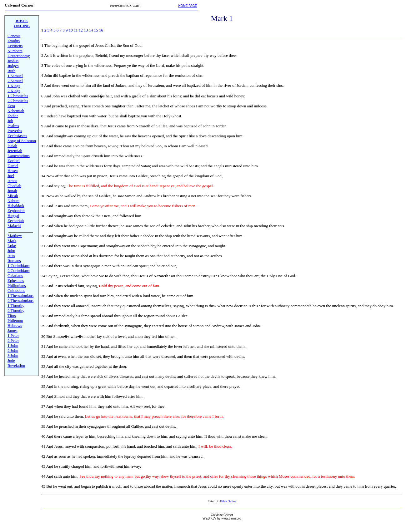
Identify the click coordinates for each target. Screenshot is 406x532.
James (13, 330)
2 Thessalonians (20, 300)
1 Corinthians (18, 266)
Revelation (16, 365)
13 (86, 30)
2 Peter (13, 340)
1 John (13, 345)
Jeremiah (15, 151)
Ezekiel (14, 161)
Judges (13, 66)
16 (101, 30)
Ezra (11, 106)
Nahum (13, 201)
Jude (11, 360)
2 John (13, 350)
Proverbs (15, 131)
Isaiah (12, 146)
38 (43, 416)
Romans (14, 261)
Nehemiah (16, 111)
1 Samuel (15, 76)
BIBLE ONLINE (22, 23)
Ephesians (16, 281)
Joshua (13, 61)
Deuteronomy (19, 56)
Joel (11, 176)
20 (43, 236)
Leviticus (15, 46)
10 (71, 30)
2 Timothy (16, 310)
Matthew (15, 236)
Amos (12, 181)
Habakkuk (16, 206)
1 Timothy (16, 305)
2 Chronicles (18, 101)
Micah (13, 196)
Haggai (13, 216)
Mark (12, 241)
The (48, 45)
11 (76, 30)
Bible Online (228, 501)
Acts (11, 256)
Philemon (15, 320)
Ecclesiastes (17, 136)
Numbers (15, 51)
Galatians (15, 276)
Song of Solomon (22, 141)
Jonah (12, 191)
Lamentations (19, 156)
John (11, 251)
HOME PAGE (188, 6)
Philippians (17, 286)
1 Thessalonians (20, 296)
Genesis (14, 36)
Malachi (14, 226)
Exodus (14, 41)
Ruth (11, 71)
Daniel (13, 166)
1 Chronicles (18, 96)
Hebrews (15, 325)
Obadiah (14, 186)
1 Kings (14, 86)
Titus (12, 315)
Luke (12, 246)
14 (91, 30)
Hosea (13, 171)
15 (96, 30)
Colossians (16, 291)
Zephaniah (16, 211)
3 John (13, 355)
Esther (13, 116)
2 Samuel (15, 81)
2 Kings (14, 91)
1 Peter (13, 335)
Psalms (13, 126)
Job (10, 121)
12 (81, 30)
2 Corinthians (18, 271)
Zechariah (16, 221)
